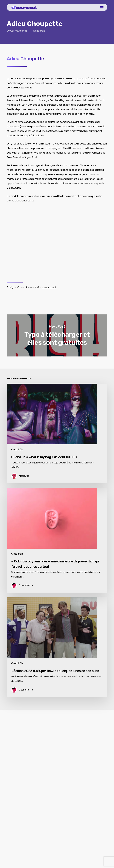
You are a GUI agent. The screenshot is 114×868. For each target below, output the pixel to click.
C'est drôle (39, 31)
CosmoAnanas (19, 31)
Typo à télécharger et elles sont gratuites (57, 335)
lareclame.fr (49, 287)
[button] (102, 7)
